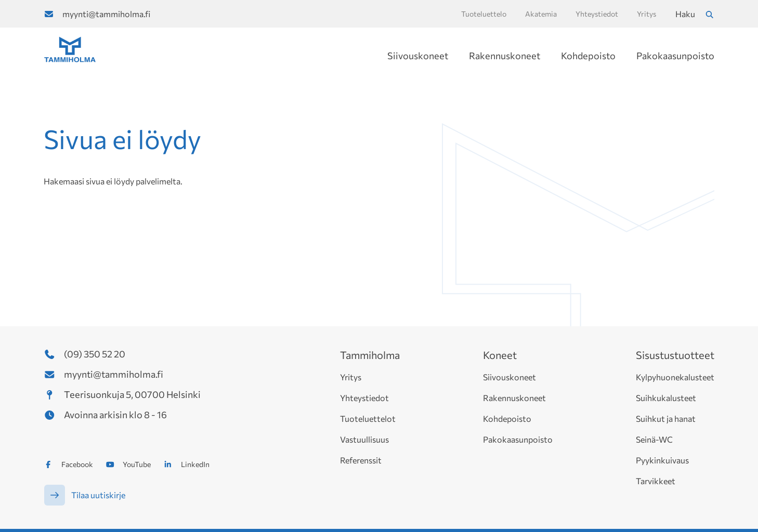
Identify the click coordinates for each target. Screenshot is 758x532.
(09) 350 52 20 (95, 354)
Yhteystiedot (364, 398)
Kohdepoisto (588, 56)
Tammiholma (370, 355)
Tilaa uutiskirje (98, 495)
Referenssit (361, 460)
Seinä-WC (654, 439)
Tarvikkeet (656, 481)
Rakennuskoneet (505, 56)
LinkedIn (195, 464)
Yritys (351, 377)
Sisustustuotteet (675, 355)
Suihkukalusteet (666, 398)
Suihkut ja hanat (666, 418)
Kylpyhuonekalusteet (675, 377)
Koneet (500, 355)
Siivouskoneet (418, 56)
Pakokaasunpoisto (675, 56)
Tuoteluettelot (368, 418)
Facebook (77, 464)
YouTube (137, 464)
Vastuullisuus (364, 439)
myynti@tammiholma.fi (106, 14)
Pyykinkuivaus (662, 460)
